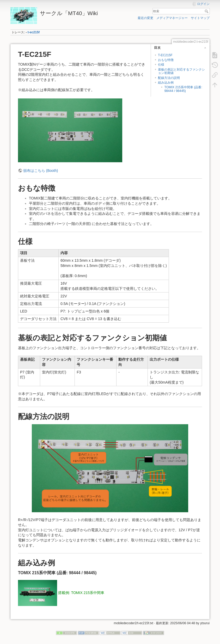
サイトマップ (200, 18)
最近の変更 (145, 18)
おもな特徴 (166, 60)
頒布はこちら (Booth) (41, 171)
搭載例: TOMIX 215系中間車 (81, 593)
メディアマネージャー (172, 18)
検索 (207, 11)
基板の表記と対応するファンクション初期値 (181, 71)
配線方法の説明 (169, 78)
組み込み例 (166, 83)
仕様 (161, 65)
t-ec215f (34, 32)
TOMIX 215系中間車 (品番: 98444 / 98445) (183, 89)
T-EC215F (165, 55)
